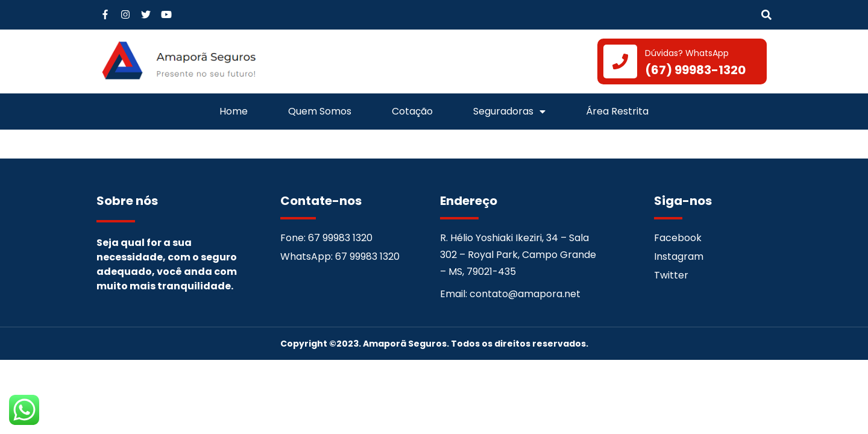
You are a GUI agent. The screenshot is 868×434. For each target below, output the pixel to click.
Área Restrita (617, 111)
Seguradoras (509, 112)
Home (234, 111)
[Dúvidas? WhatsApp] (620, 61)
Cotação (412, 111)
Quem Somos (320, 111)
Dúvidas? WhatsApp (687, 53)
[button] (766, 15)
